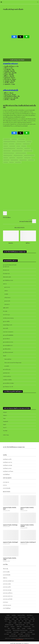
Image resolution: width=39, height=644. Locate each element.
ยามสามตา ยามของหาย (8, 332)
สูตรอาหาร (6, 158)
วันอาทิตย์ (5, 431)
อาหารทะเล (5, 599)
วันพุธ (4, 418)
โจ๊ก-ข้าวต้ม (6, 565)
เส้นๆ (33, 623)
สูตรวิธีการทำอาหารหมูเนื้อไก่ (21, 153)
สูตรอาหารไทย (6, 160)
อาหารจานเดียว (31, 160)
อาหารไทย (6, 162)
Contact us (27, 631)
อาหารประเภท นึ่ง (7, 584)
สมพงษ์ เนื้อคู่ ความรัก (8, 325)
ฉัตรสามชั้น (6, 328)
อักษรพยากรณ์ (6, 270)
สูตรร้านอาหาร (27, 148)
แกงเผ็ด (20, 619)
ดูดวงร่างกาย (7, 287)
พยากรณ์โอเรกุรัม (7, 369)
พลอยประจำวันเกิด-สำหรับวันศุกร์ (10, 540)
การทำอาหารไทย (22, 139)
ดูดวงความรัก (7, 301)
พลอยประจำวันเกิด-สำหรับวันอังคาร (28, 508)
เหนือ (15, 618)
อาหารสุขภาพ (6, 482)
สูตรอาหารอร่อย (20, 158)
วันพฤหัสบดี (5, 421)
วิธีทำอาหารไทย (20, 148)
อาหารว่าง (26, 616)
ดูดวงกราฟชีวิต (6, 321)
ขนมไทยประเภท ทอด (8, 465)
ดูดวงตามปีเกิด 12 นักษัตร (8, 383)
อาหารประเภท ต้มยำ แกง (8, 578)
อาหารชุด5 (30, 629)
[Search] (38, 2)
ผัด (34, 618)
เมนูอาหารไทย (18, 162)
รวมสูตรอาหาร (19, 144)
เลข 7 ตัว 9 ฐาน (6, 315)
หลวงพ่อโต (7, 366)
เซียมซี (4, 356)
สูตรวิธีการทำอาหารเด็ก (8, 155)
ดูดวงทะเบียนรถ (6, 339)
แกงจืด (15, 619)
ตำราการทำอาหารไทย (21, 142)
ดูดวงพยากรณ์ (6, 267)
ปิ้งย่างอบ (6, 623)
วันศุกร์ (4, 425)
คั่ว (23, 618)
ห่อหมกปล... (11, 243)
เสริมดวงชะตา (7, 298)
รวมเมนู (18, 146)
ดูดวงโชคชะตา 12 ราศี (8, 387)
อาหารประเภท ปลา (7, 602)
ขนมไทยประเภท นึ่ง (7, 459)
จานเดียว (29, 625)
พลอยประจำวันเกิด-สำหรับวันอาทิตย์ (11, 556)
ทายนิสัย (6, 294)
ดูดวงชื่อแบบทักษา (7, 349)
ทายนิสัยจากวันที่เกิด (7, 380)
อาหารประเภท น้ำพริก (8, 596)
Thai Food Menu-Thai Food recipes (20, 627)
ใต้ (19, 618)
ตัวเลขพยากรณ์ (6, 274)
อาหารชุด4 (23, 629)
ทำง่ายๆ (15, 614)
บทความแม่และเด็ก (13, 633)
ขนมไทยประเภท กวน (8, 462)
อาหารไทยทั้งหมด (7, 605)
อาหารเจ (5, 485)
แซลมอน (13, 623)
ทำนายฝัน (5, 311)
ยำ (27, 621)
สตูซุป (18, 625)
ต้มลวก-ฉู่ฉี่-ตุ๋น (27, 619)
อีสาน (11, 618)
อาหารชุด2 (9, 629)
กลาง (6, 618)
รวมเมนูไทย (24, 146)
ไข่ (21, 616)
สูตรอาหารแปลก (27, 158)
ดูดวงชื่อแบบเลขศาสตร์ (8, 352)
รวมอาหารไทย (12, 146)
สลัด (9, 625)
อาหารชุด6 (6, 631)
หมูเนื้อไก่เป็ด (7, 616)
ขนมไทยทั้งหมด (6, 474)
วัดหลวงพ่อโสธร (8, 359)
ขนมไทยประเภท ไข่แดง (8, 471)
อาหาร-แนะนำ (22, 614)
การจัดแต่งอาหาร (7, 139)
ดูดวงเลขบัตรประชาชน (8, 342)
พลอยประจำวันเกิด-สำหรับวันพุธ (10, 523)
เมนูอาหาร (12, 162)
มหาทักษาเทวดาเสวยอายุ (8, 318)
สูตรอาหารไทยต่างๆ (14, 160)
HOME (8, 612)
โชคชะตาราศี (8, 627)
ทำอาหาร (5, 144)
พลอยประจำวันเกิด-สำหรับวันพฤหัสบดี (27, 524)
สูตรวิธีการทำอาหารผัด (28, 151)
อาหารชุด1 (32, 627)
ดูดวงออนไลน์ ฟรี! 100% (25, 633)
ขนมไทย (14, 612)
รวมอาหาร (6, 146)
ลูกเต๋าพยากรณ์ (6, 373)
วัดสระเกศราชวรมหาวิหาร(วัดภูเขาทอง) (13, 363)
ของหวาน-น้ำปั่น (21, 612)
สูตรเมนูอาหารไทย (23, 160)
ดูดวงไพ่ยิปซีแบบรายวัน (8, 280)
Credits (33, 631)
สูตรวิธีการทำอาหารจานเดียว (17, 151)
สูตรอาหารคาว (12, 158)
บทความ (5, 284)
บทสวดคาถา (7, 304)
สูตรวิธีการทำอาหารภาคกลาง (9, 153)
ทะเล (29, 614)
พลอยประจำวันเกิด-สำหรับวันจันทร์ (11, 508)
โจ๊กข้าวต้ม (19, 623)
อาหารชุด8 (20, 631)
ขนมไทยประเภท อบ (7, 468)
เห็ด (17, 616)
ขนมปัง (24, 625)
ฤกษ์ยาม (6, 291)
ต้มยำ (10, 619)
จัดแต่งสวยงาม (8, 614)
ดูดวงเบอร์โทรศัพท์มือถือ (8, 335)
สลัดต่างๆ (5, 575)
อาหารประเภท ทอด (7, 587)
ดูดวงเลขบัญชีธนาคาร (8, 345)
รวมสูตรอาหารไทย (26, 144)
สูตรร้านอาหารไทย (7, 151)
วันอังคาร (5, 415)
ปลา (33, 614)
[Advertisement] (21, 22)
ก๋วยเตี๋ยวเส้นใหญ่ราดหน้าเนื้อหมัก (9, 142)
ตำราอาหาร (29, 142)
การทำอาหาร (14, 139)
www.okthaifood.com (19, 636)
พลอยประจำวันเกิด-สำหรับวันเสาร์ (28, 540)
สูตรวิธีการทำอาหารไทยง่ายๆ (29, 155)
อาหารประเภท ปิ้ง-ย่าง (8, 590)
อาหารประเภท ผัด (7, 581)
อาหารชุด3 (16, 629)
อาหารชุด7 (13, 631)
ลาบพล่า (32, 621)
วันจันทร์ (5, 412)
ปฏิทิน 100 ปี (6, 308)
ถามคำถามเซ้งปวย (7, 376)
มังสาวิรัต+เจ (30, 612)
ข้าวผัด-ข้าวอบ (27, 623)
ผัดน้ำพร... (28, 243)
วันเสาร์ (5, 428)
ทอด (30, 618)
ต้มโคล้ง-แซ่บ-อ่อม (9, 621)
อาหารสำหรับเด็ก (7, 488)
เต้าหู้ (13, 616)
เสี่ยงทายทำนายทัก (7, 277)
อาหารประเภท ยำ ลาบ (8, 593)
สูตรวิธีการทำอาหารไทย (18, 155)
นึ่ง (26, 618)
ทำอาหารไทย (12, 144)
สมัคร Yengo (6, 435)
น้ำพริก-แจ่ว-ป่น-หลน (20, 621)
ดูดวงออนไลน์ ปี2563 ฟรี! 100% (10, 265)
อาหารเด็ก (33, 616)
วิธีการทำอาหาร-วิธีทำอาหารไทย (9, 148)
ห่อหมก (13, 625)
